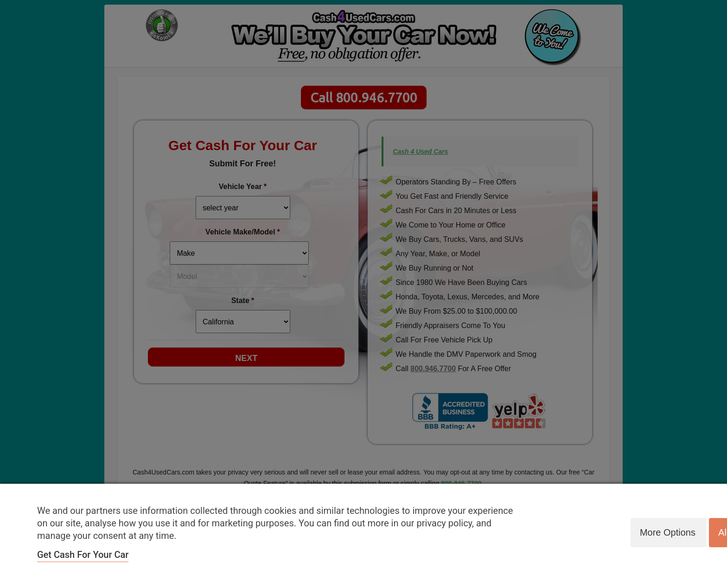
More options (667, 532)
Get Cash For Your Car (83, 555)
